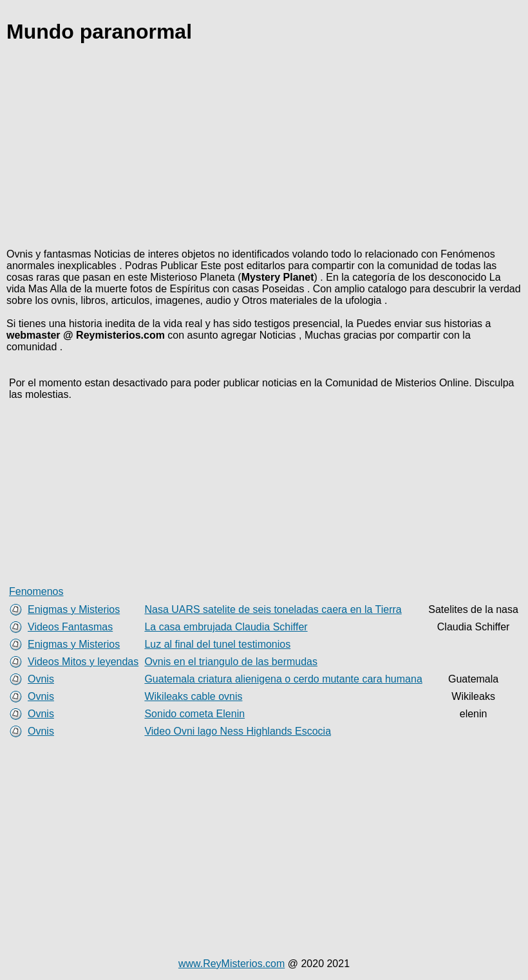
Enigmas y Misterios (74, 609)
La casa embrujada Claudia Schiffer (226, 627)
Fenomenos (36, 591)
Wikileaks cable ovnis (193, 696)
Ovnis (41, 679)
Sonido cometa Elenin (194, 714)
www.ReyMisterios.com (231, 964)
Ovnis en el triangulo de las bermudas (231, 662)
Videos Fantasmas (70, 627)
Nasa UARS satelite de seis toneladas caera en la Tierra (273, 609)
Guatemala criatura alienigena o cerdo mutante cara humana (283, 679)
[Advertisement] (264, 148)
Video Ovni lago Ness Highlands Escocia (238, 731)
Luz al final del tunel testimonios (217, 644)
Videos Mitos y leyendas (83, 662)
